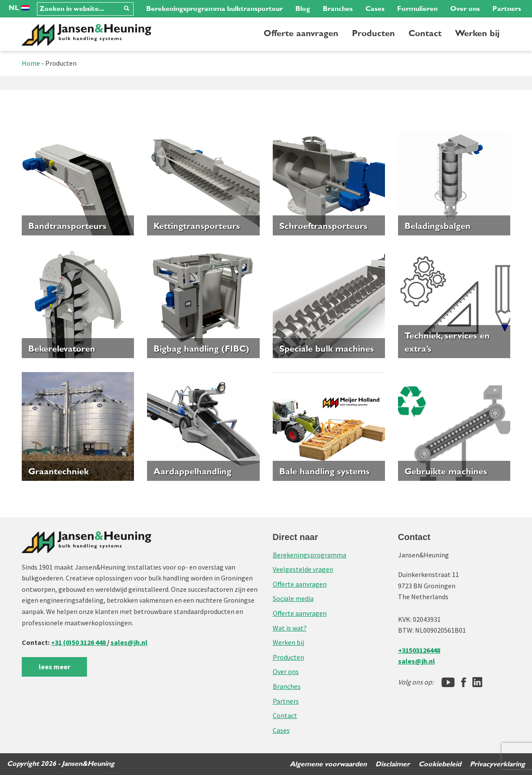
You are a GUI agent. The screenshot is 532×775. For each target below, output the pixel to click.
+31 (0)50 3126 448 (79, 642)
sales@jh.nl (129, 642)
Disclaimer (393, 764)
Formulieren (417, 9)
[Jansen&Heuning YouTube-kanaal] (448, 682)
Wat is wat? (290, 628)
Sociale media (293, 598)
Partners (507, 9)
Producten (373, 34)
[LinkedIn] (477, 682)
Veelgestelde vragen (303, 569)
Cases (375, 9)
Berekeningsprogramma (309, 555)
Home (31, 63)
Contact (425, 34)
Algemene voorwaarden (328, 764)
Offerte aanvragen (301, 34)
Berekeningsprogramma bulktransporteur (214, 9)
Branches (338, 9)
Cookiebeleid (440, 764)
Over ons (465, 9)
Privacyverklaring (497, 764)
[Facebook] (463, 682)
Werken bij (477, 34)
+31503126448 (419, 650)
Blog (303, 9)
